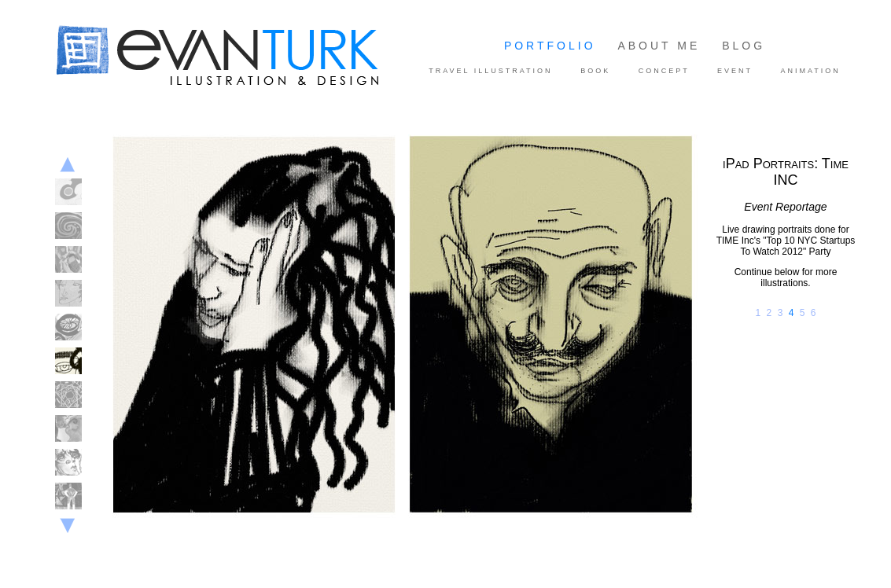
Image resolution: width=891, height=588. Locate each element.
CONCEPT (664, 71)
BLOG (744, 46)
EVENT (735, 71)
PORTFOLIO (550, 46)
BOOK (595, 71)
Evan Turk (87, 104)
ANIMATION (810, 71)
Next (67, 529)
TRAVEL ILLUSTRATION (490, 71)
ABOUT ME (659, 46)
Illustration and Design (248, 57)
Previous (67, 165)
